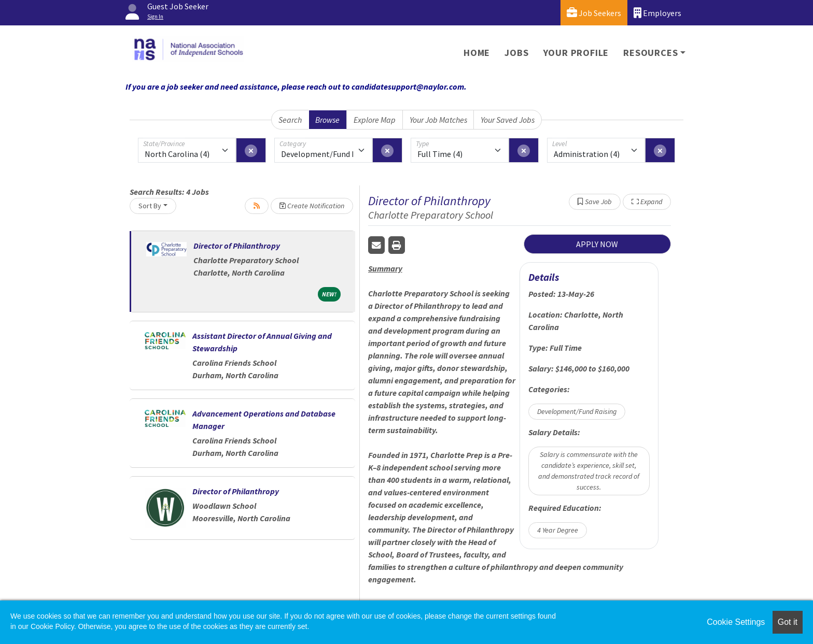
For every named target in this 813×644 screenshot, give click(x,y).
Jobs (516, 53)
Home (477, 53)
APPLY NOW (597, 244)
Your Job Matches (438, 120)
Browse (327, 120)
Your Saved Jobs (508, 120)
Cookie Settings (736, 622)
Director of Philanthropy (237, 246)
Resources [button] (650, 53)
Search (290, 120)
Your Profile (576, 53)
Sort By (150, 206)
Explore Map (375, 120)
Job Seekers (594, 13)
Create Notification (312, 206)
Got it (788, 622)
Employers (657, 13)
